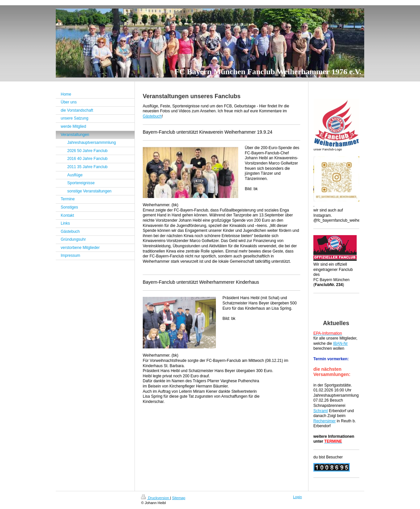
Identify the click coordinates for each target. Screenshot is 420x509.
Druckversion (156, 498)
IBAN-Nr (340, 343)
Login (297, 497)
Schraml (321, 411)
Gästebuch (152, 116)
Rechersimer (325, 421)
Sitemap (178, 498)
